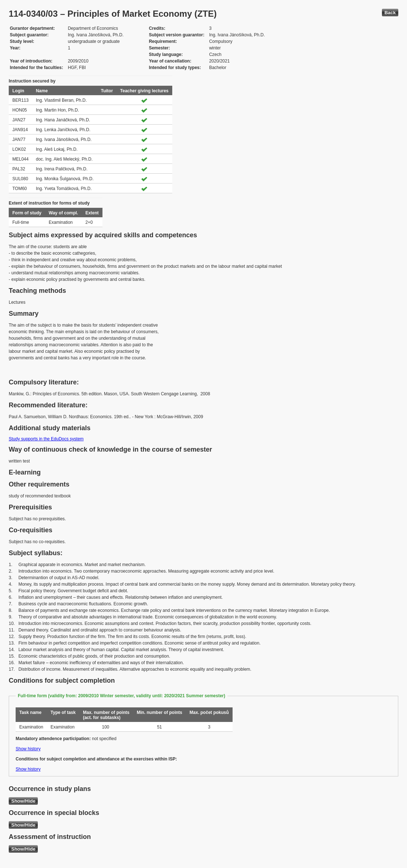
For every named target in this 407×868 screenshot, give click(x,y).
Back (390, 13)
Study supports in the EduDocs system (46, 439)
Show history (28, 749)
